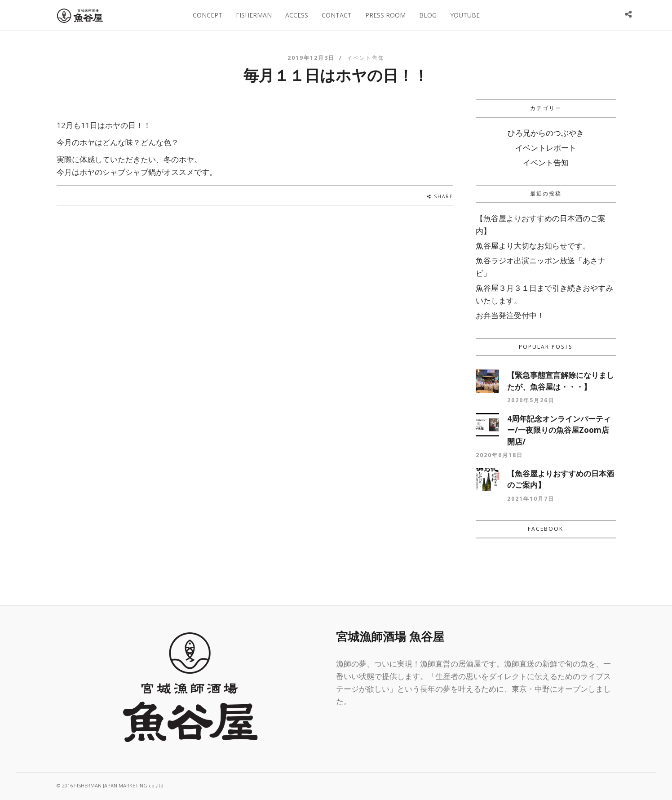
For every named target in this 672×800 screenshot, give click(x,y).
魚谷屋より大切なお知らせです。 (533, 246)
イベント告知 (366, 58)
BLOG (428, 15)
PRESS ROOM (385, 15)
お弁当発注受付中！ (510, 315)
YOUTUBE (465, 15)
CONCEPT (208, 15)
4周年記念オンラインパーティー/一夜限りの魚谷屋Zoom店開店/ (559, 430)
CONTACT (337, 15)
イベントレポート (546, 148)
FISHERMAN (254, 15)
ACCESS (297, 15)
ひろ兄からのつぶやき (546, 133)
